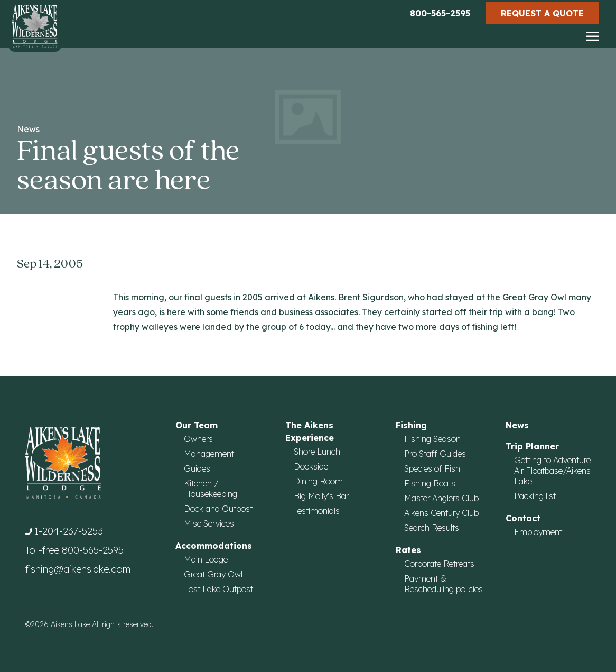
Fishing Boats (430, 483)
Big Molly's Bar (321, 496)
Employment (538, 532)
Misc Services (209, 523)
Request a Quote (542, 13)
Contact (523, 518)
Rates (408, 550)
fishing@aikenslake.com (78, 569)
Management (209, 454)
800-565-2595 (440, 13)
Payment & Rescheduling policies (444, 584)
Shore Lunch (317, 452)
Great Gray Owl (213, 574)
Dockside (311, 466)
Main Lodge (206, 559)
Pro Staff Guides (435, 454)
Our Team (197, 425)
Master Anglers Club (441, 498)
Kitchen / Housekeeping (211, 489)
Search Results (432, 528)
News (28, 129)
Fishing (411, 425)
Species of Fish (432, 468)
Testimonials (317, 511)
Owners (198, 439)
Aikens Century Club (441, 513)
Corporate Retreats (439, 564)
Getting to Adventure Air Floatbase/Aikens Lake (552, 471)
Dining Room (318, 481)
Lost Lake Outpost (218, 589)
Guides (197, 468)
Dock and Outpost (218, 509)
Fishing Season (432, 439)
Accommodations (214, 546)
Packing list (535, 496)
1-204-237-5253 (69, 531)
